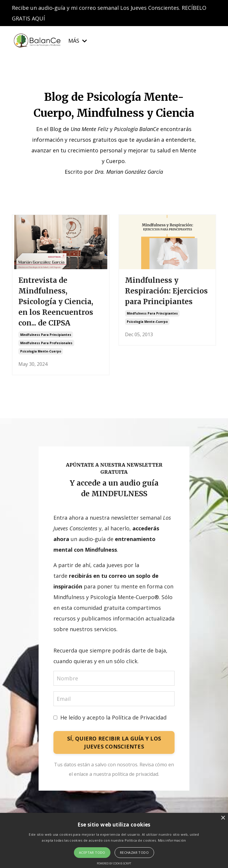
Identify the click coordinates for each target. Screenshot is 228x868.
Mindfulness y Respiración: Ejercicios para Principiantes (166, 291)
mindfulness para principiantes (46, 335)
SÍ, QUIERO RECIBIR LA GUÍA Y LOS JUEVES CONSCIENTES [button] (114, 742)
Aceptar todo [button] (92, 852)
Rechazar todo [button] (134, 852)
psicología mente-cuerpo (41, 351)
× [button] (223, 818)
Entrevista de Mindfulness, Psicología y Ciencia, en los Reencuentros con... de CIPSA (56, 302)
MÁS (78, 41)
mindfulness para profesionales (46, 343)
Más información (172, 840)
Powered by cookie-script (114, 863)
